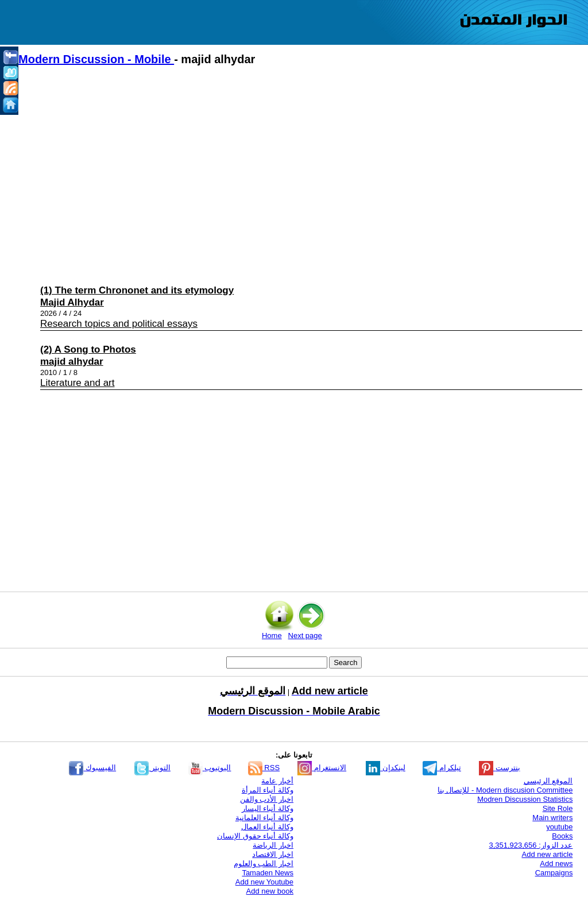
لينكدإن (386, 768)
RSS (264, 768)
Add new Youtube (264, 882)
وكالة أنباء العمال (267, 827)
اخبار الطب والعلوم (264, 864)
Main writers (552, 818)
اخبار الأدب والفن (267, 799)
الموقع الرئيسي (548, 781)
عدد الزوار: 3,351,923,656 (531, 845)
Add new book (270, 891)
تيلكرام (442, 768)
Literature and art (77, 383)
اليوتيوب (210, 768)
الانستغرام (322, 768)
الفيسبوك (92, 768)
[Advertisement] (300, 173)
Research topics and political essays (119, 324)
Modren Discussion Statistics (525, 799)
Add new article (548, 854)
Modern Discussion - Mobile (96, 59)
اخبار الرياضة (273, 845)
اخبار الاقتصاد (273, 854)
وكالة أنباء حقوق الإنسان (255, 836)
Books (562, 836)
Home (272, 635)
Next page (305, 635)
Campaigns (554, 873)
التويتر (152, 768)
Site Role (558, 808)
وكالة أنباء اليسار (268, 808)
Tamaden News (268, 873)
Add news (556, 864)
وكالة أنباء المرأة (268, 790)
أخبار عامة (277, 781)
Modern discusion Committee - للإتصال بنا (505, 790)
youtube (559, 827)
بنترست (500, 768)
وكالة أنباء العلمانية (264, 818)
